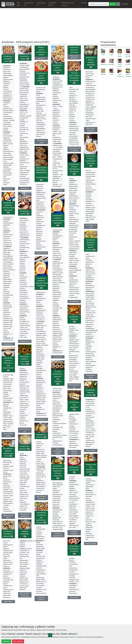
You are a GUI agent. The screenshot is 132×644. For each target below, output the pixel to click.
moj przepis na (8, 344)
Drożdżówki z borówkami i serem (8, 59)
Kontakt (84, 3)
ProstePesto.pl (74, 301)
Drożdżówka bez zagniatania (74, 406)
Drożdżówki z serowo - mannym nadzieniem (91, 62)
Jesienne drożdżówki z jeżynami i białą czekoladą (58, 378)
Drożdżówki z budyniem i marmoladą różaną (25, 360)
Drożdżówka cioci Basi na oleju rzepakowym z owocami (41, 518)
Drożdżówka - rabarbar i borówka (91, 393)
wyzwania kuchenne (74, 533)
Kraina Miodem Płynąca (8, 435)
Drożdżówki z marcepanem (74, 470)
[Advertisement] (66, 24)
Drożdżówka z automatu (41, 436)
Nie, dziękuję (18, 641)
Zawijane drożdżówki (25, 534)
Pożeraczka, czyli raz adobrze (74, 149)
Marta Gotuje (74, 597)
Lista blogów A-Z (29, 4)
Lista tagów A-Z (41, 4)
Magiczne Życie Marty (8, 516)
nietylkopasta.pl (58, 190)
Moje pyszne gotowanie (74, 57)
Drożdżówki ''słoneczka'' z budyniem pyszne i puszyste (91, 245)
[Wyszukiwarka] (99, 4)
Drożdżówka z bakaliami (25, 448)
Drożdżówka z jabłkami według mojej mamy (8, 452)
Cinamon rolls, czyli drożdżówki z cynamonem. (91, 469)
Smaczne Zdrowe (41, 253)
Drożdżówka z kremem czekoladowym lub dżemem (74, 169)
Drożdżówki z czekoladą (74, 319)
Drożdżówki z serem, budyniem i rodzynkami (41, 78)
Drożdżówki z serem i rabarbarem (58, 69)
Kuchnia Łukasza (91, 543)
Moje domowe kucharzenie (41, 498)
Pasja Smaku (8, 602)
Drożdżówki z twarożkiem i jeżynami (8, 534)
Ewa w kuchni (91, 450)
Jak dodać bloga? (52, 4)
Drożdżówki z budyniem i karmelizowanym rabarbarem (9, 208)
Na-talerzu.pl (8, 189)
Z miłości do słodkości (41, 598)
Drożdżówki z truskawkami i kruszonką (74, 550)
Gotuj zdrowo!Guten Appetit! (58, 451)
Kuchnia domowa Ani (74, 386)
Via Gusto (41, 58)
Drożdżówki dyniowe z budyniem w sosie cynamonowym (8, 364)
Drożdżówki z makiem (25, 58)
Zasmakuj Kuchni (25, 341)
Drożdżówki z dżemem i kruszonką (74, 50)
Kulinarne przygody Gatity (58, 535)
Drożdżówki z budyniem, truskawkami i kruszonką (91, 161)
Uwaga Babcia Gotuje (91, 376)
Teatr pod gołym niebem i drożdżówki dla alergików (74, 78)
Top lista (18, 4)
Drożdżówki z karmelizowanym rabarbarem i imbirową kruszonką (58, 472)
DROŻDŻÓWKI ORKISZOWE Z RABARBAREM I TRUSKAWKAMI (42, 174)
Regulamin (68, 4)
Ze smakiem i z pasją (41, 142)
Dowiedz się (73, 637)
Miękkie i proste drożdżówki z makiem (41, 51)
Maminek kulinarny (74, 452)
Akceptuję (6, 641)
